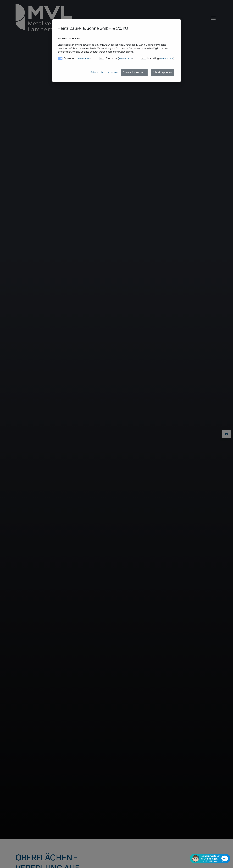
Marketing (161, 58)
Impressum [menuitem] (112, 72)
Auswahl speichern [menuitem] (134, 72)
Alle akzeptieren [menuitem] (162, 72)
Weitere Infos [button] (83, 58)
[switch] (102, 58)
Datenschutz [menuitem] (97, 72)
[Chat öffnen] (210, 858)
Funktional (119, 58)
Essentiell (77, 58)
